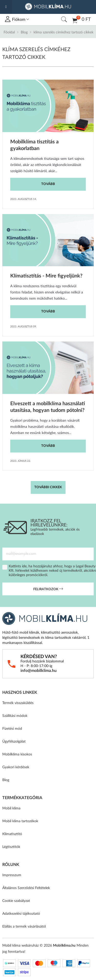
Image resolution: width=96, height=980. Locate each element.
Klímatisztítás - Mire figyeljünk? (46, 276)
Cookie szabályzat (16, 901)
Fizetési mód (12, 729)
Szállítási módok (15, 716)
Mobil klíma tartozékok (20, 821)
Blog (24, 32)
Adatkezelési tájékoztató (21, 914)
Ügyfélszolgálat (14, 742)
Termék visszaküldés (18, 703)
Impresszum (12, 875)
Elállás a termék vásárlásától (24, 927)
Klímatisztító (12, 834)
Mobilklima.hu (64, 946)
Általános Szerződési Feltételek (26, 888)
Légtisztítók (11, 847)
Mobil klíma (11, 808)
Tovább (48, 184)
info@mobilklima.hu (39, 671)
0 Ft (82, 20)
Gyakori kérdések (16, 767)
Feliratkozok (48, 589)
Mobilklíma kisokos (17, 754)
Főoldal (9, 32)
